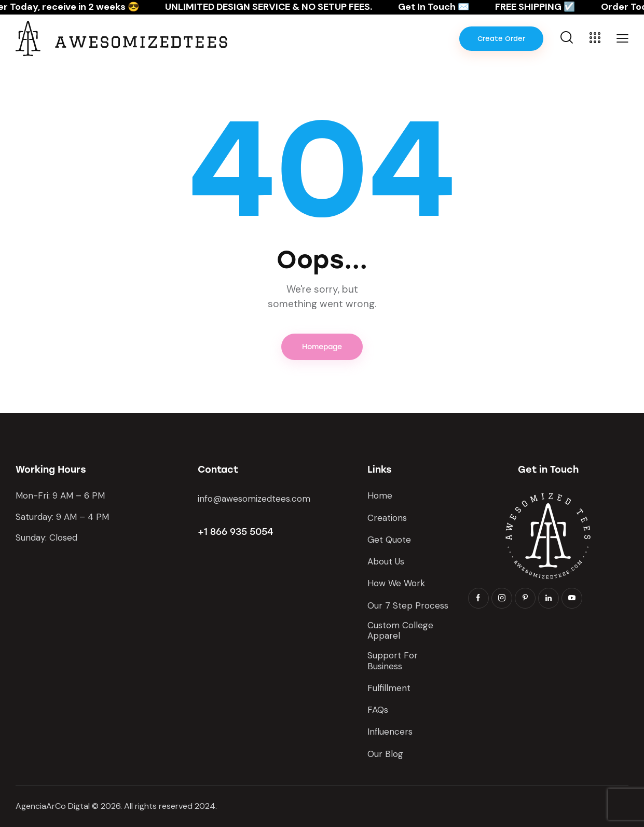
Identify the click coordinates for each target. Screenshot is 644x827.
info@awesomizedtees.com (254, 499)
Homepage (322, 347)
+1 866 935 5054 (235, 532)
